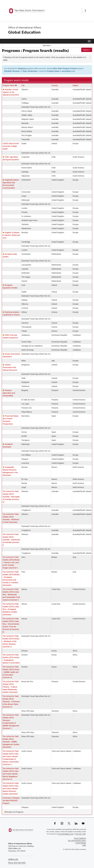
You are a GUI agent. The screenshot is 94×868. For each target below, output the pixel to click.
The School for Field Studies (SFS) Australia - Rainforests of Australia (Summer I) (11, 540)
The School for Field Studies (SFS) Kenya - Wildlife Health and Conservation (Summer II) (11, 672)
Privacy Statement (80, 838)
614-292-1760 (80, 834)
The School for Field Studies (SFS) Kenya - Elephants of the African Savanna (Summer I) (11, 641)
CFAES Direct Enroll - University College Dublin (11, 146)
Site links (47, 46)
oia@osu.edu (13, 859)
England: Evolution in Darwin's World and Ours (11, 235)
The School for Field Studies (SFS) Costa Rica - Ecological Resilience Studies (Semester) (11, 609)
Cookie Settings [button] (81, 843)
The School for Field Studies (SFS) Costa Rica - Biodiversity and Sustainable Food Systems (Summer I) (11, 595)
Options (87, 50)
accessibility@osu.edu (66, 834)
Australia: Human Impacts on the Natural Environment (11, 92)
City (23, 85)
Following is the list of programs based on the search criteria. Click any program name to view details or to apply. (47, 58)
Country (55, 85)
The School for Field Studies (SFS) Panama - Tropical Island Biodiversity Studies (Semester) (11, 687)
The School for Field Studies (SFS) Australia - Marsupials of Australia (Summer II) (11, 497)
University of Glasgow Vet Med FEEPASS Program (11, 801)
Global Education (24, 32)
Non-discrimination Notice (77, 840)
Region (75, 85)
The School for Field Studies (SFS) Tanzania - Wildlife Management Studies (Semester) (11, 742)
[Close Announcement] (90, 57)
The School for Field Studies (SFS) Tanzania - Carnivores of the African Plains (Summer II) (11, 702)
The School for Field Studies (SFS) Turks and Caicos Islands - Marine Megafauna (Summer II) (11, 774)
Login (84, 845)
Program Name (10, 85)
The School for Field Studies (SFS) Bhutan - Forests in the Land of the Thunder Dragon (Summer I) (11, 562)
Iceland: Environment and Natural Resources (10, 367)
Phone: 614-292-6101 (17, 863)
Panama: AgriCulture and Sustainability (9, 393)
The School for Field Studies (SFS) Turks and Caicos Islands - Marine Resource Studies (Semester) (11, 789)
